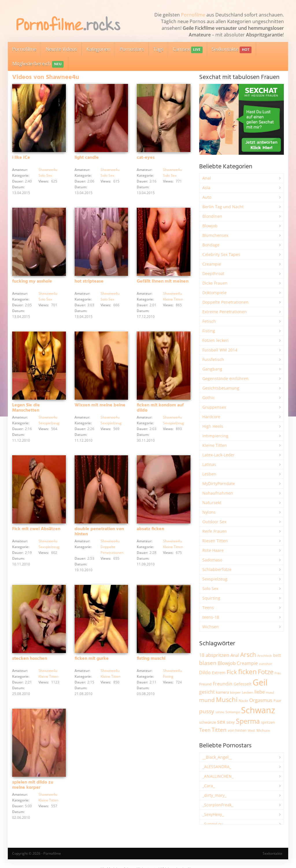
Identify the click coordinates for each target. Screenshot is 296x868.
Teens (208, 608)
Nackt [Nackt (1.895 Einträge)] (243, 701)
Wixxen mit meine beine (100, 405)
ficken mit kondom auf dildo (160, 408)
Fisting (168, 676)
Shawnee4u (48, 170)
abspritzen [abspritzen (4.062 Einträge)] (217, 655)
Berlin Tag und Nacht (223, 207)
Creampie (212, 264)
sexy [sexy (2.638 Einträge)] (231, 722)
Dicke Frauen (215, 283)
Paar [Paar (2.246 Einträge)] (277, 701)
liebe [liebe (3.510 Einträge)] (260, 692)
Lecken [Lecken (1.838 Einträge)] (248, 692)
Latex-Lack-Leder (219, 455)
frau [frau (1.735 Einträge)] (278, 673)
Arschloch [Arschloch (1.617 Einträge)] (265, 656)
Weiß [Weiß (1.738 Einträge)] (251, 730)
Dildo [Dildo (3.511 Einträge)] (205, 672)
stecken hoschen (30, 659)
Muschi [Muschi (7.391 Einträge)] (227, 700)
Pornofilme (193, 15)
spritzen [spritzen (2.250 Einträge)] (268, 722)
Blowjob (210, 226)
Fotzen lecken (215, 340)
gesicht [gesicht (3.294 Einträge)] (207, 692)
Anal (207, 178)
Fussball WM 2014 (220, 350)
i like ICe (21, 158)
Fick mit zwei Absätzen (36, 529)
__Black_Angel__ (217, 757)
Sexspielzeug (49, 423)
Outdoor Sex (214, 522)
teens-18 (211, 617)
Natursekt (212, 503)
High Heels (213, 426)
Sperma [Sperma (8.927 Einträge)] (248, 721)
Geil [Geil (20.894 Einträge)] (260, 682)
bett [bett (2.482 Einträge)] (277, 655)
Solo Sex (45, 175)
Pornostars (132, 49)
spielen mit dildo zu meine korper (33, 785)
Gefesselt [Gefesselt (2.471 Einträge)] (243, 684)
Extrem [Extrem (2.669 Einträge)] (219, 673)
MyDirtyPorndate (219, 483)
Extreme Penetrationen (225, 312)
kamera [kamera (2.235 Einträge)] (222, 692)
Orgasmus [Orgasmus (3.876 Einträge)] (261, 700)
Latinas (209, 464)
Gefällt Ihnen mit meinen (163, 281)
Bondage (211, 245)
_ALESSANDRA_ (217, 767)
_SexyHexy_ (213, 814)
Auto (207, 197)
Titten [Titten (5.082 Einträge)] (219, 730)
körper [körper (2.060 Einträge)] (235, 692)
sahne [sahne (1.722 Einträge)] (220, 712)
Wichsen (211, 627)
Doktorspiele (214, 293)
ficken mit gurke (92, 659)
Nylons (209, 512)
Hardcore (211, 417)
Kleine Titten (173, 299)
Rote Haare (213, 550)
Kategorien (98, 49)
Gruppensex (214, 407)
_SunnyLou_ (214, 824)
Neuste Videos (61, 49)
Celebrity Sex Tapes (221, 254)
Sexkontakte (232, 50)
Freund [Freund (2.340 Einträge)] (205, 684)
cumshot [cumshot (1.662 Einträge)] (266, 664)
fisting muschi (151, 659)
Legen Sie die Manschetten (26, 408)
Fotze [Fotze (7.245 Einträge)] (266, 672)
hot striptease (89, 281)
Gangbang (212, 369)
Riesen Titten (215, 541)
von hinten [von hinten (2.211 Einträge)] (237, 730)
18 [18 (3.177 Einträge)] (202, 655)
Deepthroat (213, 273)
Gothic (209, 398)
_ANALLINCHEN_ (218, 776)
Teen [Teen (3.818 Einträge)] (205, 730)
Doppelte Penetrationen (225, 302)
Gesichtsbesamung (221, 388)
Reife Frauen (215, 531)
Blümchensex (215, 235)
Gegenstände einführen (225, 378)
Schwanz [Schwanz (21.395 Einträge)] (258, 710)
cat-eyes (146, 158)
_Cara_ (209, 786)
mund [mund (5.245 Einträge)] (207, 700)
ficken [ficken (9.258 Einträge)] (247, 672)
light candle (87, 158)
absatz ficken (150, 529)
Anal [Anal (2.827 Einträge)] (235, 655)
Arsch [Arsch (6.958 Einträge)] (248, 654)
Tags (159, 49)
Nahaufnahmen (218, 493)
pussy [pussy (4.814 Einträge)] (207, 711)
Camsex (188, 50)
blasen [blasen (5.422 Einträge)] (208, 663)
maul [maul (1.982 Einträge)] (270, 692)
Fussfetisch (213, 359)
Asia (206, 188)
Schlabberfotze (217, 569)
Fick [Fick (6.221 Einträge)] (232, 672)
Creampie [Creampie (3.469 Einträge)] (247, 663)
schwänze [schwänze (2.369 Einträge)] (208, 722)
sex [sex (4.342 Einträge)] (221, 722)
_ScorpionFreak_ (218, 805)
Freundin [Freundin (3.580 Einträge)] (223, 684)
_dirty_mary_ (214, 795)
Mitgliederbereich (38, 64)
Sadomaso (212, 560)
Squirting (211, 598)
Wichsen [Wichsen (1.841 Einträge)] (263, 730)
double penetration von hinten (99, 532)
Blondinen (212, 216)
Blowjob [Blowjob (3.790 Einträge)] (227, 663)
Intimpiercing (215, 436)
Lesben (209, 474)
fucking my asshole (32, 281)
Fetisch (209, 321)
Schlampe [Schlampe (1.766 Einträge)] (233, 712)
